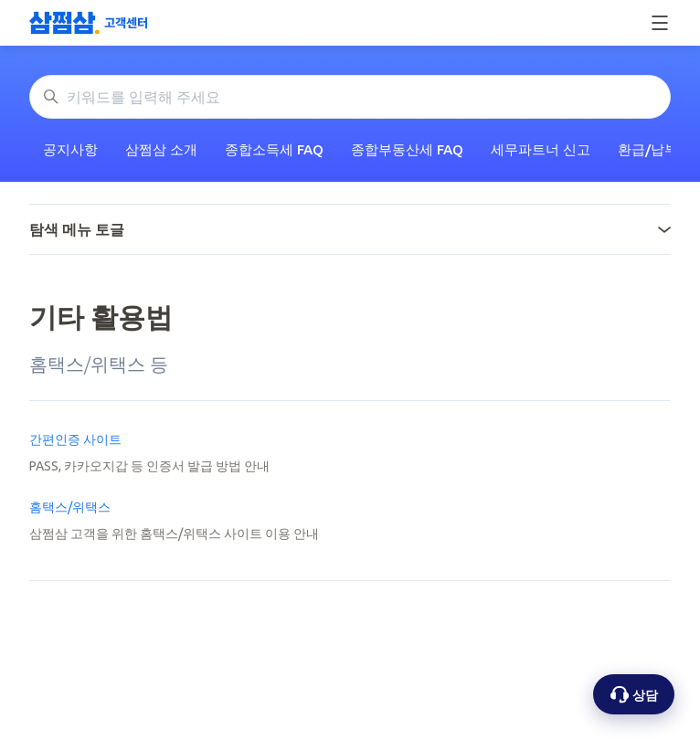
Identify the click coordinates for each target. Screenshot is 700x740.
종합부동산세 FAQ (407, 149)
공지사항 (70, 149)
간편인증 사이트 (75, 439)
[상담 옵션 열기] (634, 694)
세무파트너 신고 (541, 149)
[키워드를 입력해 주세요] (350, 97)
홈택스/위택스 (70, 507)
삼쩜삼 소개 (161, 149)
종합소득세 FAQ (274, 149)
